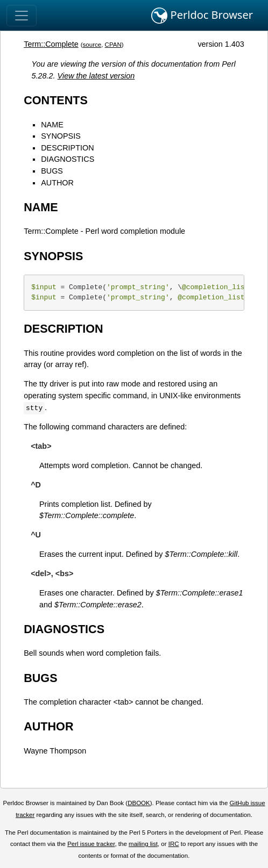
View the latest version (96, 76)
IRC (174, 844)
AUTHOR (57, 183)
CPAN (113, 45)
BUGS (52, 171)
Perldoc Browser (202, 16)
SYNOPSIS (61, 136)
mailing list (143, 844)
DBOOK (139, 803)
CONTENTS (56, 100)
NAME (52, 125)
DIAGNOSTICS (68, 159)
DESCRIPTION (67, 148)
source (92, 45)
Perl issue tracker (91, 844)
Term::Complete (51, 44)
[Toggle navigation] (22, 16)
